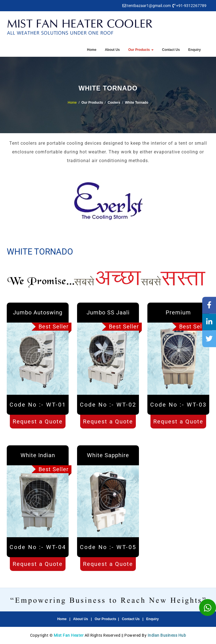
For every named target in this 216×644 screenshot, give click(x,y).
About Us (112, 50)
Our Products (141, 50)
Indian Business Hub (167, 635)
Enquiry (194, 50)
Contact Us (171, 50)
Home (92, 50)
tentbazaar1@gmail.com (149, 6)
